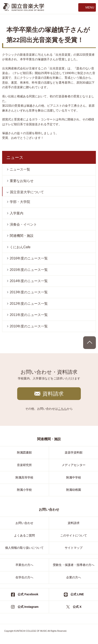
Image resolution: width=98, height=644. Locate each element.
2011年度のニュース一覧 (29, 315)
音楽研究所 (24, 465)
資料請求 (53, 394)
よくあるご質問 (24, 535)
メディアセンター (74, 465)
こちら (62, 409)
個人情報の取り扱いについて (24, 548)
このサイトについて (74, 535)
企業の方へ (74, 577)
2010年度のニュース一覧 (29, 326)
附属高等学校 (24, 477)
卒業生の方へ (24, 565)
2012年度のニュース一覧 (29, 304)
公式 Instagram (28, 607)
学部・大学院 (20, 202)
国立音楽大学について (27, 192)
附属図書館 (24, 452)
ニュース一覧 (20, 169)
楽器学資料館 (74, 452)
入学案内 (17, 213)
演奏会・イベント (23, 224)
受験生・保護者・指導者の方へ (74, 565)
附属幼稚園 (74, 490)
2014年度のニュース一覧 (29, 281)
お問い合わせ (24, 523)
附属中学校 (74, 477)
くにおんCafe (20, 247)
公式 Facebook (28, 594)
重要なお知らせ (22, 181)
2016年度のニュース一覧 (29, 258)
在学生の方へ (24, 577)
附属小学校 (24, 490)
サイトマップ (74, 548)
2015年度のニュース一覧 (29, 270)
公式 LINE (77, 594)
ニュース (15, 157)
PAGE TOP (90, 343)
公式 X (77, 607)
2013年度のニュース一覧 (29, 292)
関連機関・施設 (22, 236)
